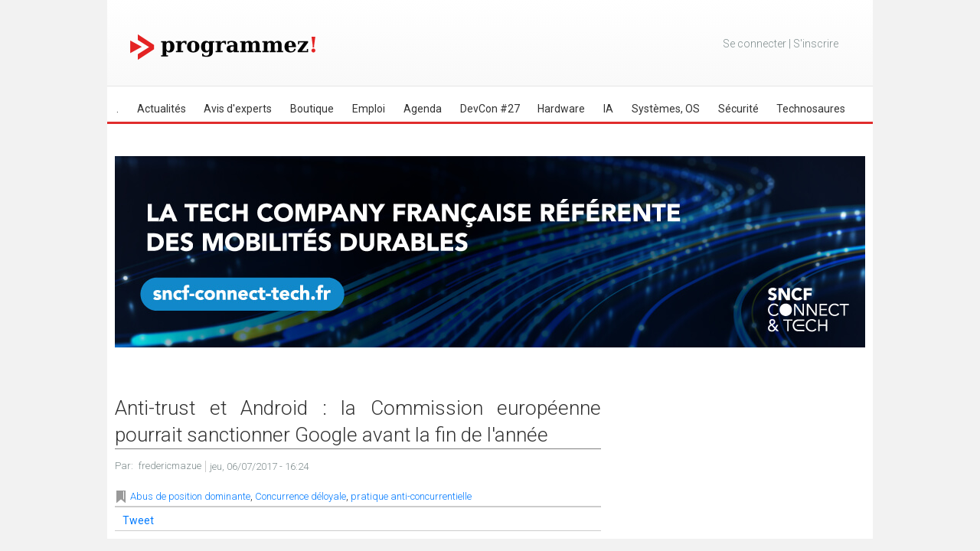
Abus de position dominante (190, 496)
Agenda (423, 109)
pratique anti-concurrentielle (411, 496)
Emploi (369, 109)
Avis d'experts (238, 109)
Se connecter (755, 44)
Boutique (312, 109)
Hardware (561, 109)
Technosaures (811, 109)
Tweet (138, 520)
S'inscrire (816, 44)
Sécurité (738, 109)
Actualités (162, 109)
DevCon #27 (490, 109)
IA (608, 109)
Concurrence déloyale (301, 496)
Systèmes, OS (666, 109)
